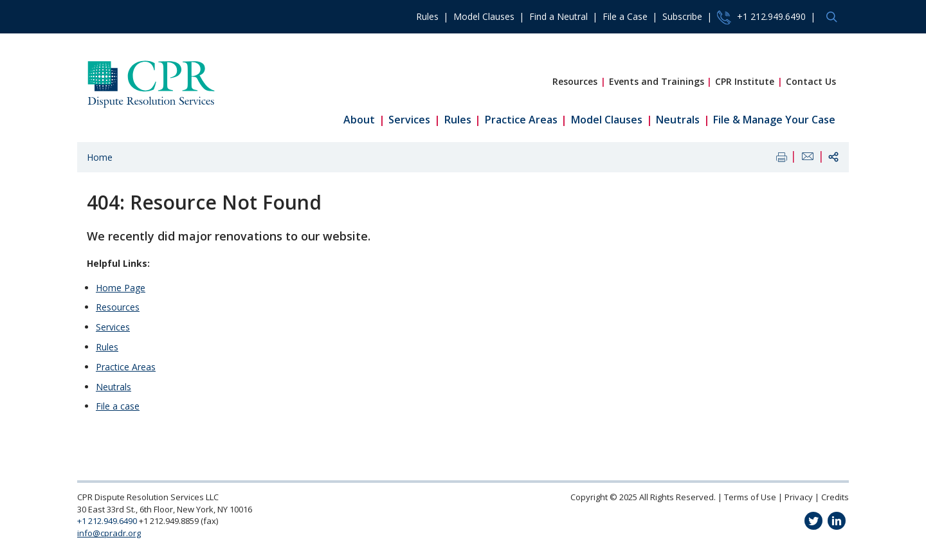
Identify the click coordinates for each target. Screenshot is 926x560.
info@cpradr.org (109, 533)
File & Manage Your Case (774, 120)
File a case (118, 406)
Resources (575, 81)
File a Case (625, 16)
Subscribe (682, 16)
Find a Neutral (558, 16)
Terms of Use (750, 497)
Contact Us (811, 81)
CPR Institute (745, 81)
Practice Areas (521, 120)
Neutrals (678, 120)
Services (409, 120)
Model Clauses (484, 16)
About (359, 120)
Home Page (121, 288)
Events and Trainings (657, 81)
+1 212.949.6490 (761, 17)
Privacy (799, 497)
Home (100, 157)
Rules (427, 16)
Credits (835, 497)
